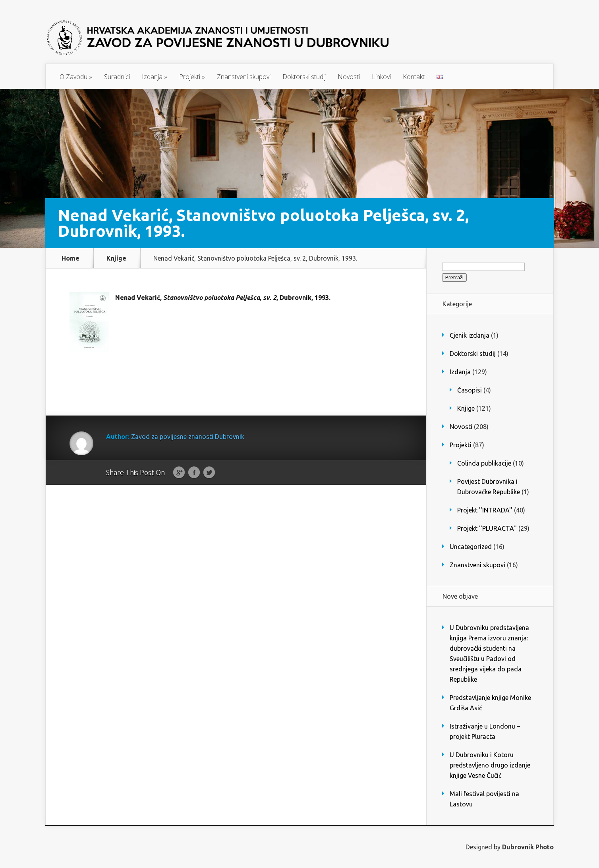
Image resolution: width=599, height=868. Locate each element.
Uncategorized (471, 547)
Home (71, 258)
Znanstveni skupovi (244, 77)
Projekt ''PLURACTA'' (487, 528)
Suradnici (117, 77)
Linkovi (381, 77)
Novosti (349, 77)
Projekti (192, 77)
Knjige (116, 258)
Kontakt (414, 77)
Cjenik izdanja (470, 335)
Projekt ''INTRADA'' (485, 510)
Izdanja (155, 77)
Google (179, 473)
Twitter (209, 473)
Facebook (194, 473)
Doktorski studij (304, 77)
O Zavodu (76, 77)
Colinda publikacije (484, 463)
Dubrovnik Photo (528, 847)
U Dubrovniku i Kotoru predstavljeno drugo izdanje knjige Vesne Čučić (490, 765)
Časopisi (470, 390)
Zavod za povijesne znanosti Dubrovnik (188, 437)
